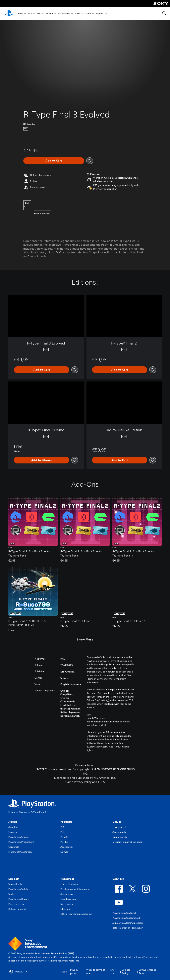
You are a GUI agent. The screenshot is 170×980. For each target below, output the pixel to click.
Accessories (64, 14)
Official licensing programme (76, 914)
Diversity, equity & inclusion (127, 842)
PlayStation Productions (21, 842)
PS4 (39, 14)
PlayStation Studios (19, 837)
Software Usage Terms (147, 972)
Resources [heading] (67, 879)
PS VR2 (64, 837)
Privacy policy (74, 972)
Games (19, 14)
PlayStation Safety (18, 889)
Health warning (69, 899)
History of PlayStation (20, 852)
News (78, 14)
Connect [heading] (118, 879)
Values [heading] (117, 822)
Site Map (113, 972)
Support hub (15, 884)
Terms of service (69, 884)
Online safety (120, 837)
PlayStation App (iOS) (124, 913)
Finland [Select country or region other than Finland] (18, 972)
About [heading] (13, 822)
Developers (67, 904)
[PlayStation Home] (9, 14)
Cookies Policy (126, 972)
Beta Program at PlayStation (128, 928)
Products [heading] (66, 822)
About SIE (14, 827)
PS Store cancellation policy (75, 889)
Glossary (65, 909)
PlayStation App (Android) (126, 918)
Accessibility (119, 832)
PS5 (30, 14)
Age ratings (67, 894)
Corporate (14, 847)
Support (100, 14)
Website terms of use (96, 972)
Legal (64, 972)
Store (88, 14)
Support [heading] (14, 879)
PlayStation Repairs (19, 899)
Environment (119, 827)
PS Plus (49, 14)
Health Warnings (96, 718)
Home (12, 812)
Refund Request (17, 909)
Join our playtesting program (128, 923)
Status (12, 894)
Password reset (17, 904)
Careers (13, 832)
